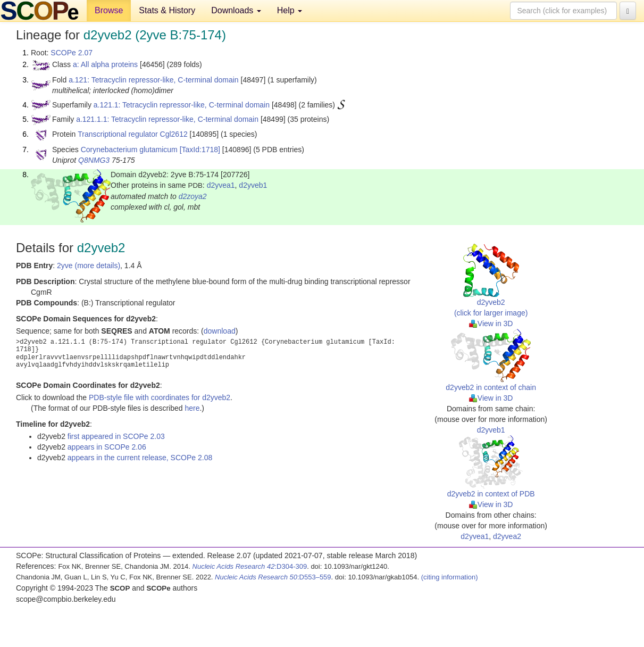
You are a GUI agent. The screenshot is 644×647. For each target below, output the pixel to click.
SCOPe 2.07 (72, 53)
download (220, 331)
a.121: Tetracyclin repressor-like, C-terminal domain (154, 80)
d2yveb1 (253, 185)
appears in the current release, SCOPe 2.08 (140, 458)
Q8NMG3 (94, 160)
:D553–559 (273, 577)
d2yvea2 (507, 536)
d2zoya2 (193, 196)
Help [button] (290, 10)
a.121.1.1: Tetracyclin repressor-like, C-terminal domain (167, 119)
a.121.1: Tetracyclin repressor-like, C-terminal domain (182, 105)
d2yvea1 (221, 185)
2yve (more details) (89, 266)
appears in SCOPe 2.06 (107, 447)
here (192, 408)
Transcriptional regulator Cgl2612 (132, 134)
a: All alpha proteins (105, 64)
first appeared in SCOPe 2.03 (116, 436)
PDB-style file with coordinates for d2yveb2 (160, 397)
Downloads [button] (236, 10)
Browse (109, 10)
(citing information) (450, 577)
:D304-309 (250, 566)
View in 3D (491, 323)
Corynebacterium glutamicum (129, 150)
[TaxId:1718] (200, 150)
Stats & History (167, 10)
